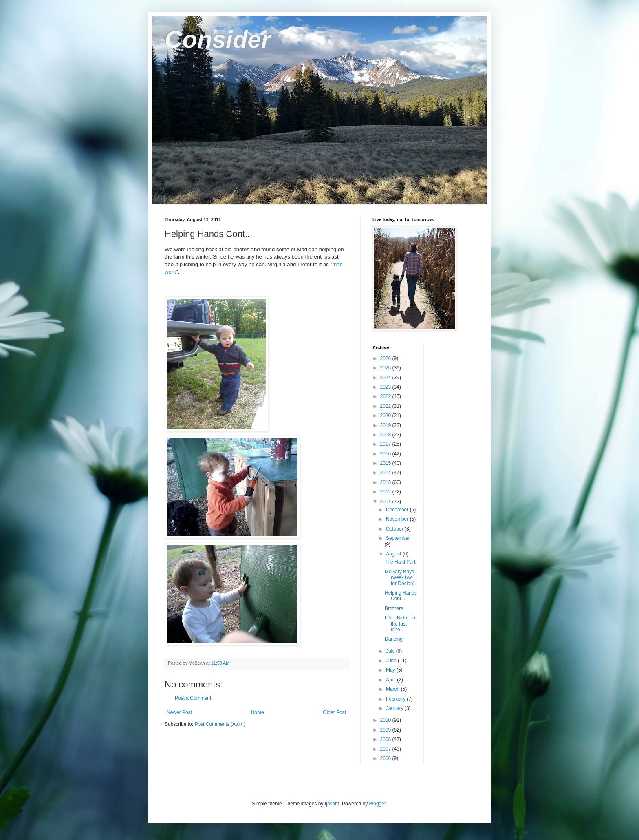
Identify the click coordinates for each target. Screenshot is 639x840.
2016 (386, 454)
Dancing (394, 639)
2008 (386, 739)
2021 (386, 406)
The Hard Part (400, 562)
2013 (386, 482)
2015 (386, 463)
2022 (386, 396)
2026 (386, 358)
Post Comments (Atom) (220, 724)
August (394, 554)
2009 (386, 730)
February (396, 699)
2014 (386, 473)
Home (258, 712)
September (398, 538)
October (395, 529)
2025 (386, 368)
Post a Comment (193, 698)
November (398, 519)
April (391, 680)
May (391, 670)
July (391, 651)
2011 (386, 502)
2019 (386, 425)
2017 (386, 444)
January (395, 708)
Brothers (394, 608)
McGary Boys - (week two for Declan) (401, 578)
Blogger (378, 804)
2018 (386, 435)
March (393, 689)
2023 (386, 387)
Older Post (334, 712)
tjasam (332, 804)
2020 (386, 416)
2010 (386, 720)
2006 (386, 758)
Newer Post (179, 712)
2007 (386, 749)
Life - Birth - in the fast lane (400, 624)
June (392, 661)
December (398, 510)
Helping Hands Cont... (401, 596)
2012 (386, 492)
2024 (386, 378)
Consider (218, 39)
